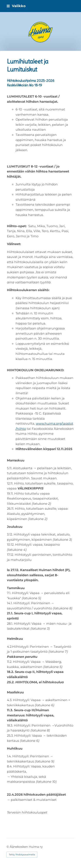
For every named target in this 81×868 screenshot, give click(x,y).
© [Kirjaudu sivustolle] (8, 847)
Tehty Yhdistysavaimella (22, 855)
